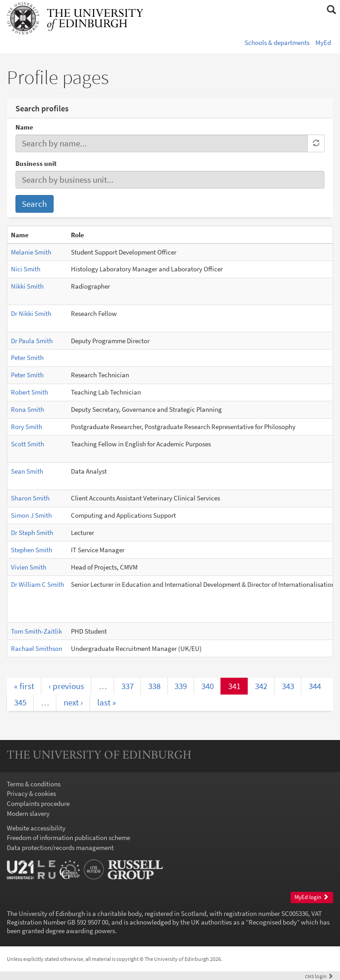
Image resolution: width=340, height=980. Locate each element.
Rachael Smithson (37, 648)
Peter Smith (27, 357)
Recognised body (273, 922)
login (319, 976)
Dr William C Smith (37, 584)
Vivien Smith (29, 567)
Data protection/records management (60, 847)
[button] (331, 10)
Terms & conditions (34, 784)
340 (207, 686)
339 (181, 686)
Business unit (36, 163)
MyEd (323, 42)
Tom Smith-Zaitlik (36, 631)
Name (24, 127)
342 (261, 686)
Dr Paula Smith (32, 341)
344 (315, 686)
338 (154, 686)
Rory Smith (27, 427)
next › (73, 702)
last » (107, 702)
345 (20, 702)
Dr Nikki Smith (31, 313)
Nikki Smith (27, 286)
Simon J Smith (31, 515)
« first (24, 686)
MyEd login (312, 897)
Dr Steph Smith (32, 532)
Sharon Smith (30, 498)
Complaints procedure (38, 803)
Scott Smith (27, 444)
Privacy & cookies (31, 793)
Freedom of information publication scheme (68, 837)
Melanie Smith (31, 252)
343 (288, 686)
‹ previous (66, 686)
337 (127, 686)
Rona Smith (27, 409)
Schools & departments (277, 42)
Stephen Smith (32, 550)
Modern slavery (28, 813)
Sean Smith (27, 471)
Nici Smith (26, 269)
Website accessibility (36, 828)
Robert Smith (30, 392)
